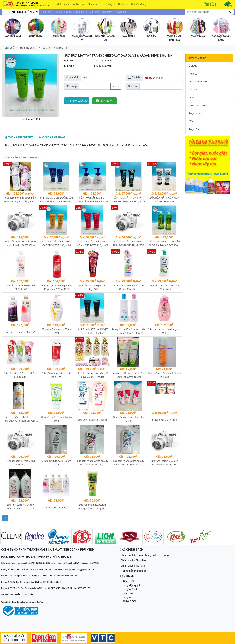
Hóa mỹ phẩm (28, 48)
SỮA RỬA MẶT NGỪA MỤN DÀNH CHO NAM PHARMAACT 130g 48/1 (165, 200)
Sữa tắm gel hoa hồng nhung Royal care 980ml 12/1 (57, 287)
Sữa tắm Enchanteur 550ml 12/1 (57, 331)
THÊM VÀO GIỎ (77, 101)
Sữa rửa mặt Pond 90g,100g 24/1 (129, 419)
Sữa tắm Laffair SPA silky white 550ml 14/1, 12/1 (164, 463)
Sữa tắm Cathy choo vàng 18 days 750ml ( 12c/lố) (93, 375)
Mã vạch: (69, 66)
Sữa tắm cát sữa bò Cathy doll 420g (165, 331)
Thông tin (110, 4)
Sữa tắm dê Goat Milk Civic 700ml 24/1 (165, 287)
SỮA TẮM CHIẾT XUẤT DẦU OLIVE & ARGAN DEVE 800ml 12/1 (165, 244)
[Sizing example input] (161, 86)
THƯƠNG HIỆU (197, 58)
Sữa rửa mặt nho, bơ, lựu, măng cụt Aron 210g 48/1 (93, 507)
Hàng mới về (81, 12)
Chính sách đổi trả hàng (134, 560)
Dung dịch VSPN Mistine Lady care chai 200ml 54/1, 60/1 (129, 331)
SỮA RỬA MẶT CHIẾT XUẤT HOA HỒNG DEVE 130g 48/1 (92, 243)
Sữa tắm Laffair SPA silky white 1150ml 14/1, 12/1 (21, 507)
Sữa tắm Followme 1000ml (92, 420)
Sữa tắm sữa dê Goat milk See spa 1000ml (21, 375)
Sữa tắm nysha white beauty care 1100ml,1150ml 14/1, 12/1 (129, 463)
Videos (123, 4)
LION (192, 98)
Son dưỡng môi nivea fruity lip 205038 (164, 375)
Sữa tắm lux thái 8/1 (57, 508)
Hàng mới (107, 12)
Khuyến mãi (121, 12)
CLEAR (193, 66)
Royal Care (195, 130)
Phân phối (47, 12)
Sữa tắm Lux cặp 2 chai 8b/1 (20, 332)
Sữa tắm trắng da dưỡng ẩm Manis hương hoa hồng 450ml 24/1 (21, 200)
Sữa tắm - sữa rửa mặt (55, 48)
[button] (7, 85)
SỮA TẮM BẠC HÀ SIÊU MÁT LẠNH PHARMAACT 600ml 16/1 (21, 244)
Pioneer (193, 90)
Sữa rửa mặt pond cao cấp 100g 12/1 (57, 375)
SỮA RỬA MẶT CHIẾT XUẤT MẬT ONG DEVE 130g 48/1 (57, 243)
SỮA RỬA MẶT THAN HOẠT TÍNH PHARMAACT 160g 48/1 (129, 200)
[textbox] (209, 12)
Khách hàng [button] (139, 4)
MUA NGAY (105, 101)
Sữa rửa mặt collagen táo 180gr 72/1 (93, 287)
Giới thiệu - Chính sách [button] (86, 4)
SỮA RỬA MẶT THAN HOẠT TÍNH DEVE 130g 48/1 (93, 331)
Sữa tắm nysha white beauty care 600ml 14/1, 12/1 (93, 463)
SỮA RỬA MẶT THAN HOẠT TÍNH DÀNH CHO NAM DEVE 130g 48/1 (129, 244)
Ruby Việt (29, 594)
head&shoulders (198, 82)
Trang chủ (63, 4)
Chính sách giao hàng (133, 566)
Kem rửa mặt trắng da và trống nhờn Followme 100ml (129, 375)
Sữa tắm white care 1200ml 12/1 (57, 463)
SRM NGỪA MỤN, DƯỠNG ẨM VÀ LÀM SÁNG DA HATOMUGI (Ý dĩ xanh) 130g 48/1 (56, 200)
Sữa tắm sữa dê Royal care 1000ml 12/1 (21, 287)
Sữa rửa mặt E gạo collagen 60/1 (56, 419)
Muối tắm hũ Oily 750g (165, 420)
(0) (213, 4)
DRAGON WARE (198, 106)
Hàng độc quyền (63, 12)
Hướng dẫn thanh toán (134, 571)
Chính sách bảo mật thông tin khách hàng (145, 555)
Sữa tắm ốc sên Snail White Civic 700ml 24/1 (129, 287)
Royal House (196, 114)
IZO (191, 122)
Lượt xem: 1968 (31, 119)
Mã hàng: (70, 61)
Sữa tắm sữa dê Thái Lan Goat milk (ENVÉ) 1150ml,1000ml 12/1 (21, 419)
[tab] (19, 138)
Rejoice (193, 74)
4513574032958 (102, 61)
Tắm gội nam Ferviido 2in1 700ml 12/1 (21, 463)
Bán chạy (95, 12)
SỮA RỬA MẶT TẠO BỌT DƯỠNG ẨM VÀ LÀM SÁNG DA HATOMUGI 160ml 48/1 (93, 200)
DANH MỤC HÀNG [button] (19, 12)
